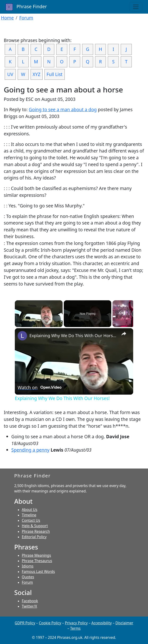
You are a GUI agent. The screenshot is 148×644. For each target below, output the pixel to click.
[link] (22, 336)
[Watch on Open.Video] (40, 388)
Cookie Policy (50, 623)
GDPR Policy (25, 623)
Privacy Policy (76, 623)
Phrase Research (36, 532)
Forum (26, 18)
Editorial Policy (34, 537)
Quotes (28, 577)
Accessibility (102, 623)
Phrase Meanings (36, 555)
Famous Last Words (38, 572)
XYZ (37, 74)
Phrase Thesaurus (37, 561)
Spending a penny (30, 450)
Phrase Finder (26, 7)
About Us (30, 510)
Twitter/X (30, 606)
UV (10, 74)
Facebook (30, 601)
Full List (55, 74)
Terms (75, 628)
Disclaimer (124, 623)
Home (7, 18)
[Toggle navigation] (136, 7)
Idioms (28, 566)
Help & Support (35, 526)
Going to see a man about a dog (63, 109)
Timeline (29, 515)
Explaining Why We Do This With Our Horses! (73, 335)
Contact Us (31, 520)
